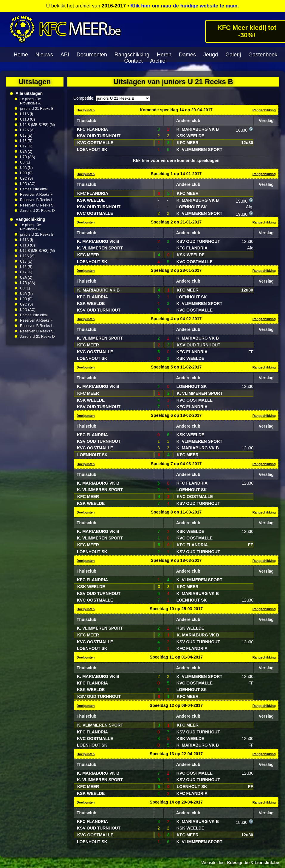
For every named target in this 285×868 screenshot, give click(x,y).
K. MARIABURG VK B (198, 129)
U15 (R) (26, 141)
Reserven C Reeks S (37, 205)
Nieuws (44, 55)
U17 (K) (26, 146)
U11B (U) (27, 119)
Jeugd (211, 55)
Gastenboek (263, 55)
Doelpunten (86, 110)
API (65, 55)
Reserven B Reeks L (36, 200)
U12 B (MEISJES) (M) (37, 125)
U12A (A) (27, 130)
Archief (159, 61)
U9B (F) (26, 173)
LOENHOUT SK (92, 149)
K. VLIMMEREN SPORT (199, 149)
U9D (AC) (28, 184)
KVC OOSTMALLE (95, 143)
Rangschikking (132, 55)
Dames (187, 55)
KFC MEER (188, 143)
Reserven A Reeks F (36, 195)
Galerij (233, 55)
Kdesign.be (238, 863)
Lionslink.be (267, 863)
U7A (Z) (26, 152)
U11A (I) (27, 114)
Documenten (92, 55)
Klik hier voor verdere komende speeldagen (176, 161)
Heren (164, 55)
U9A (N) (26, 168)
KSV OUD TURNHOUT (99, 136)
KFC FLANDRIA (92, 129)
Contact (133, 61)
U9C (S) (26, 178)
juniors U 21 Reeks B (37, 109)
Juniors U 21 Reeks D (37, 211)
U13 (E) (26, 135)
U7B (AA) (28, 157)
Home (21, 55)
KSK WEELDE (190, 136)
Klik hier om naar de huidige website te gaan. (185, 6)
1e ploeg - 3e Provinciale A (30, 101)
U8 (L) (25, 162)
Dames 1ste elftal (34, 189)
